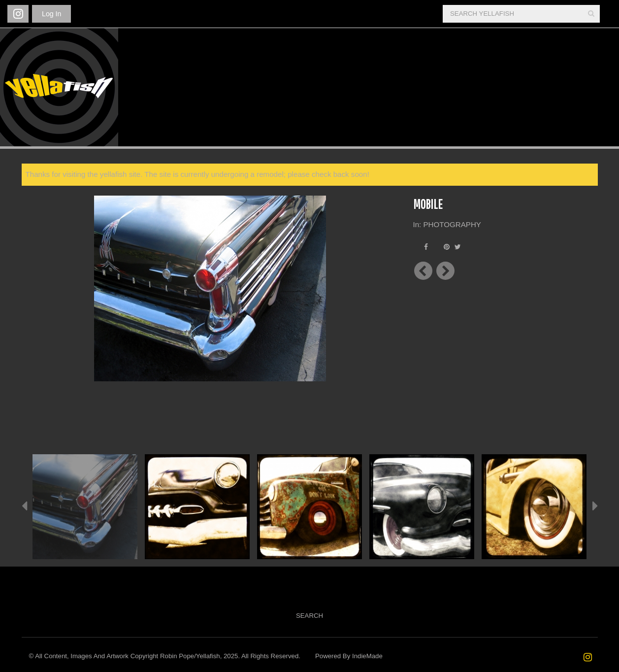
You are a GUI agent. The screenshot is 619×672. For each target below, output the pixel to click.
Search (309, 616)
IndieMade (367, 656)
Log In (51, 14)
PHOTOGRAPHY (452, 224)
